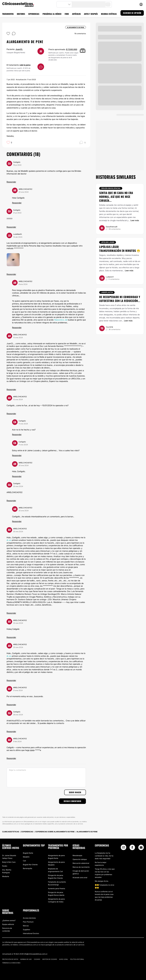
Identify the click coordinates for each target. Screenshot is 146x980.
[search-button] (108, 4)
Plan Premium (28, 922)
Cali (24, 861)
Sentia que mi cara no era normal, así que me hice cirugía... (116, 197)
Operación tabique (80, 859)
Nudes (5, 866)
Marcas (26, 926)
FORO (67, 14)
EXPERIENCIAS (34, 14)
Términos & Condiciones (11, 963)
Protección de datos (10, 959)
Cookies (37, 959)
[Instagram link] (123, 848)
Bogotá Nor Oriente (30, 865)
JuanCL (19, 49)
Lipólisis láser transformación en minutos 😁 (120, 249)
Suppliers (26, 930)
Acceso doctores (29, 918)
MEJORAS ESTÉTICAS (109, 14)
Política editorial (77, 959)
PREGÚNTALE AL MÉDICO (52, 14)
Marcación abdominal (81, 863)
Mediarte (6, 876)
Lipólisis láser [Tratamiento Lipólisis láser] (108, 242)
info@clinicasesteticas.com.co (35, 954)
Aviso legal (64, 959)
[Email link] (141, 847)
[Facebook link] (132, 848)
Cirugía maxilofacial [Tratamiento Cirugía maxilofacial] (111, 188)
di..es (9, 540)
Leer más (135, 220)
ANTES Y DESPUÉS (91, 14)
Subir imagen (75, 792)
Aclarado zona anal (80, 877)
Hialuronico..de (61, 320)
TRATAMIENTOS (8, 14)
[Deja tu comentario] (46, 777)
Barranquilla (28, 868)
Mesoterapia (77, 855)
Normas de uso (26, 959)
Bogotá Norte (28, 853)
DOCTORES (21, 14)
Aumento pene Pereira (57, 889)
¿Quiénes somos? (9, 920)
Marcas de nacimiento (81, 867)
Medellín (26, 857)
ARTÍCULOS (76, 14)
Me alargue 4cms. (102, 881)
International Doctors (31, 933)
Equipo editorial (8, 924)
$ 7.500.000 (72, 49)
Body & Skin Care (9, 862)
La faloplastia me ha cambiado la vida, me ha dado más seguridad (104, 856)
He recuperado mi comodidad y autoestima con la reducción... (120, 299)
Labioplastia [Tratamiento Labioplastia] (107, 292)
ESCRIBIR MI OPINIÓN (132, 13)
